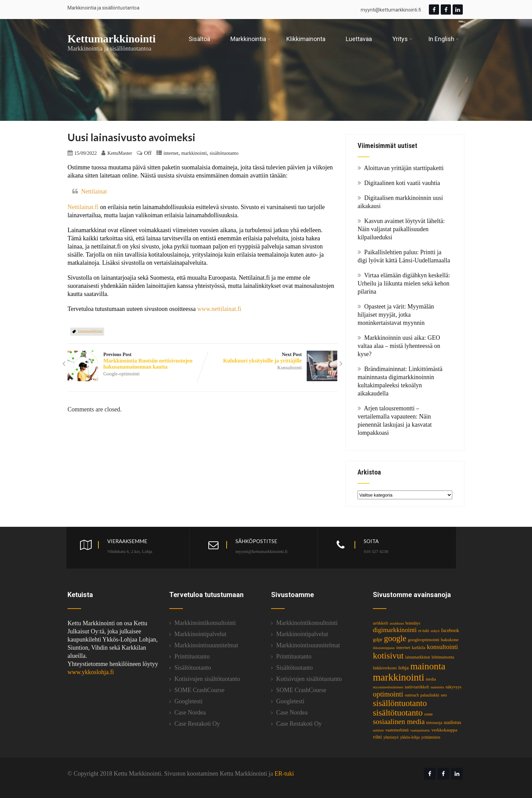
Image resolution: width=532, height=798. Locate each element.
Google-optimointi (121, 374)
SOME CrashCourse (199, 690)
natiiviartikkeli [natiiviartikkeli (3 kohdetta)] (417, 687)
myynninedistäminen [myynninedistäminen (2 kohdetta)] (388, 687)
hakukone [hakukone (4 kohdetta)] (450, 640)
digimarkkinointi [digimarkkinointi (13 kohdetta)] (395, 630)
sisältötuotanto (224, 153)
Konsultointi (290, 368)
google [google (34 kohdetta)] (395, 638)
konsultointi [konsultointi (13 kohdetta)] (442, 647)
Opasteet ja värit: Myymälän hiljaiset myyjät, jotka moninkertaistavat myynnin (396, 315)
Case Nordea (190, 712)
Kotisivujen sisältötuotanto (207, 679)
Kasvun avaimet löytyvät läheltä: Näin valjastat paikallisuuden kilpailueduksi (401, 229)
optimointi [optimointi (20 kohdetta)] (388, 694)
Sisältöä (199, 39)
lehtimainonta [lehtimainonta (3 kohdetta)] (443, 657)
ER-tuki (284, 774)
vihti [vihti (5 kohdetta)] (377, 737)
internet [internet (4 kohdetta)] (403, 647)
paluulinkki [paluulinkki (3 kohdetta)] (430, 695)
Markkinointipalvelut (200, 634)
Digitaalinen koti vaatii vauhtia (402, 183)
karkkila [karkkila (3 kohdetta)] (419, 648)
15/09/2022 (85, 153)
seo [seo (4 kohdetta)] (444, 695)
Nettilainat (94, 191)
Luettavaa (359, 39)
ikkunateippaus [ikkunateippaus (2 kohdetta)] (384, 648)
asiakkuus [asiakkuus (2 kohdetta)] (397, 623)
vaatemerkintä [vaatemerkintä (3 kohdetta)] (397, 730)
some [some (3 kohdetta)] (429, 714)
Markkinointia (250, 39)
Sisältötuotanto (193, 668)
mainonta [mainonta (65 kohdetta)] (428, 666)
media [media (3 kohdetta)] (431, 679)
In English (443, 39)
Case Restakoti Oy (197, 724)
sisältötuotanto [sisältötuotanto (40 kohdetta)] (398, 713)
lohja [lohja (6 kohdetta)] (404, 667)
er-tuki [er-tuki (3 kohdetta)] (424, 631)
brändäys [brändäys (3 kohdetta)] (413, 623)
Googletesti (188, 701)
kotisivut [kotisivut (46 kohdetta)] (388, 656)
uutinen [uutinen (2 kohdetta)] (378, 730)
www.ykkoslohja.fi (91, 672)
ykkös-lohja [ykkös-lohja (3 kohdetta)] (410, 737)
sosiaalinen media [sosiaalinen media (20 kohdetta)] (399, 722)
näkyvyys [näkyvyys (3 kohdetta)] (453, 687)
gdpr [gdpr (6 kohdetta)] (378, 639)
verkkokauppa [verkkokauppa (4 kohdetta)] (444, 730)
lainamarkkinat (90, 331)
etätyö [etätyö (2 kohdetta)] (435, 631)
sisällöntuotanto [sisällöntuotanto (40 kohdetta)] (400, 703)
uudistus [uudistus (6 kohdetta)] (452, 722)
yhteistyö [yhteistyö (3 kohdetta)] (391, 737)
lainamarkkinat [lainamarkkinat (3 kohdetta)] (417, 657)
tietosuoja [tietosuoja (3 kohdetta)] (434, 723)
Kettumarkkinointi (112, 39)
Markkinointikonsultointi (205, 623)
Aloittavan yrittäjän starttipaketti (404, 168)
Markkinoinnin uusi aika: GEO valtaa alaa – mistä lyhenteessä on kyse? (399, 346)
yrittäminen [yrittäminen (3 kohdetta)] (431, 737)
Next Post (270, 358)
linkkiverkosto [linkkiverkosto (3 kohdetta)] (385, 668)
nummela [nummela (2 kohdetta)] (437, 687)
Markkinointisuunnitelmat (206, 645)
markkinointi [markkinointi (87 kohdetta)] (399, 677)
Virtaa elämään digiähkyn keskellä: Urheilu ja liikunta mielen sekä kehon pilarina (404, 283)
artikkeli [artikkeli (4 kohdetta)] (381, 623)
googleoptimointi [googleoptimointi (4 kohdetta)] (424, 640)
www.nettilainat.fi (219, 309)
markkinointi (194, 153)
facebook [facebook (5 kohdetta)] (450, 630)
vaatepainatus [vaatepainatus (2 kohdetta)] (420, 730)
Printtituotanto (192, 656)
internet (171, 153)
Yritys (402, 39)
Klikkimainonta (306, 39)
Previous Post (135, 361)
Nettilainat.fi (84, 207)
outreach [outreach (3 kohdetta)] (412, 695)
